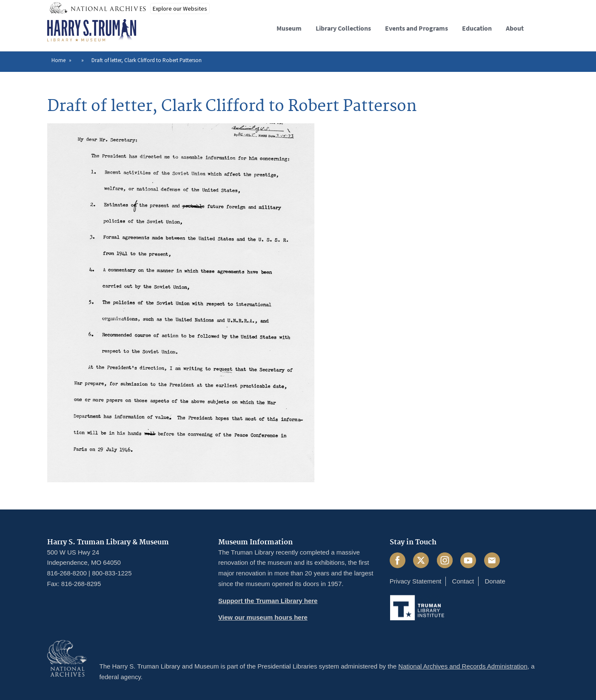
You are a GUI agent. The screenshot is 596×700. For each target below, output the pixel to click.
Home (58, 60)
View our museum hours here (263, 617)
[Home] (92, 31)
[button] (542, 27)
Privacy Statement (416, 581)
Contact (463, 581)
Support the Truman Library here (268, 601)
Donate (495, 581)
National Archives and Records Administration (463, 666)
